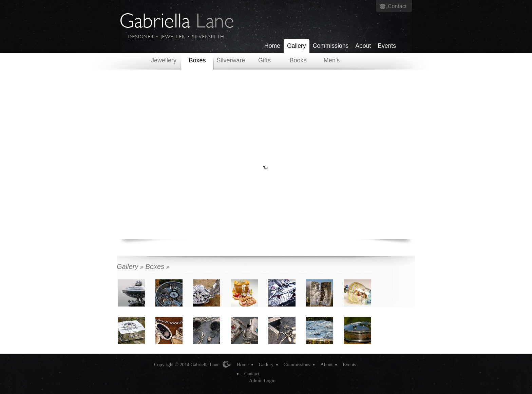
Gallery (297, 46)
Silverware (231, 60)
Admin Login (262, 380)
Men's (332, 60)
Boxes (197, 60)
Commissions (331, 46)
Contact (397, 6)
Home (272, 46)
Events (387, 46)
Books (298, 60)
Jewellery (164, 60)
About (363, 46)
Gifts (264, 60)
